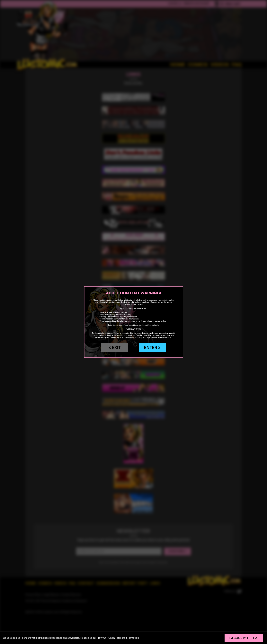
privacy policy (106, 638)
